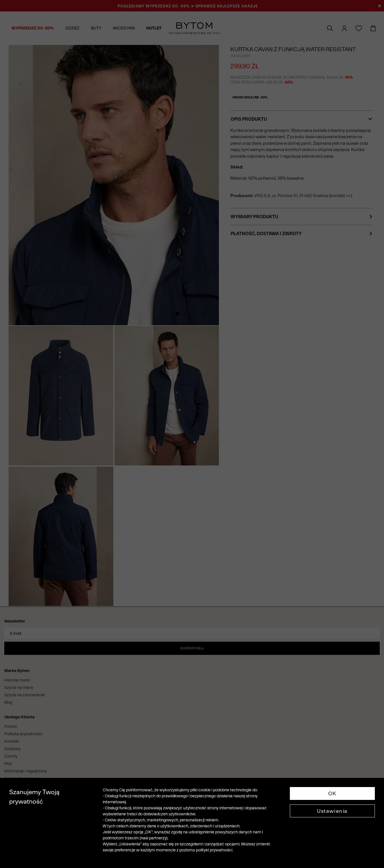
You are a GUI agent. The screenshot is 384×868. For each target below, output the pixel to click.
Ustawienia (332, 811)
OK (332, 793)
